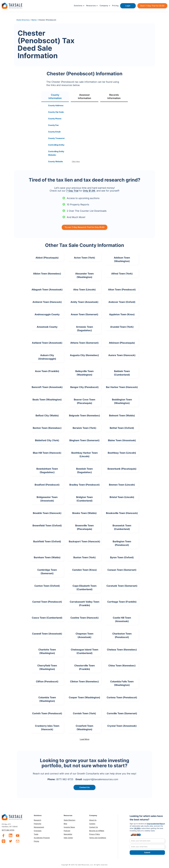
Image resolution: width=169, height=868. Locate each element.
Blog (65, 824)
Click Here (76, 161)
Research (37, 820)
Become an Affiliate (97, 831)
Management (39, 827)
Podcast (67, 831)
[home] (12, 5)
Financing (37, 824)
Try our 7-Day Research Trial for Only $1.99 (85, 227)
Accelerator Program (42, 838)
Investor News (69, 827)
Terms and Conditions (98, 838)
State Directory (70, 820)
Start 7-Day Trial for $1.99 (152, 6)
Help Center (68, 838)
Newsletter (68, 834)
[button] (79, 6)
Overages (38, 831)
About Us (93, 820)
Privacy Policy (95, 834)
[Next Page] (84, 739)
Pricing (115, 6)
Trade (36, 834)
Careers (92, 824)
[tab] (55, 97)
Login (128, 6)
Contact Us (94, 827)
